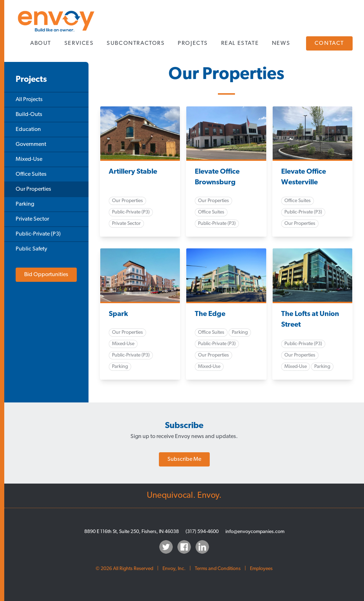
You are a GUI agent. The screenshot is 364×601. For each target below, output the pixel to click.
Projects (193, 43)
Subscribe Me (184, 459)
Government (31, 144)
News (281, 43)
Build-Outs (29, 115)
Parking (25, 204)
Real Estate (240, 43)
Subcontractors (136, 43)
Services (79, 43)
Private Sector (32, 219)
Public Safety (31, 249)
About (41, 43)
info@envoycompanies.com (255, 532)
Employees (261, 569)
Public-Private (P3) (38, 234)
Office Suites (31, 174)
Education (28, 130)
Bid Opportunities (46, 275)
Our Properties (33, 189)
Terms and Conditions (218, 569)
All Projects (29, 100)
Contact (329, 43)
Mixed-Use (29, 159)
